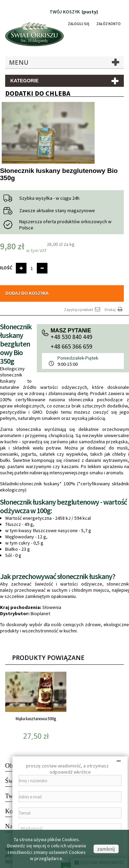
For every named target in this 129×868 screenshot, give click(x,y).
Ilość (6, 268)
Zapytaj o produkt (83, 309)
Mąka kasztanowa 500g (36, 719)
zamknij (106, 849)
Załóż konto (109, 24)
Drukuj (114, 309)
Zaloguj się (79, 24)
